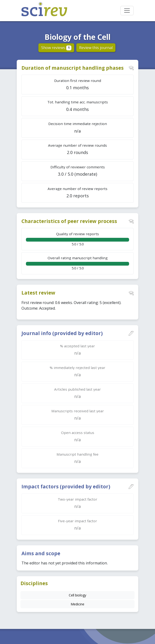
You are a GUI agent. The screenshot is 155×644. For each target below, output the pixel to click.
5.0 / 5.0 (77, 239)
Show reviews (56, 48)
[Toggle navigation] (127, 11)
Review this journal (96, 48)
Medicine (77, 604)
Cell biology (77, 595)
